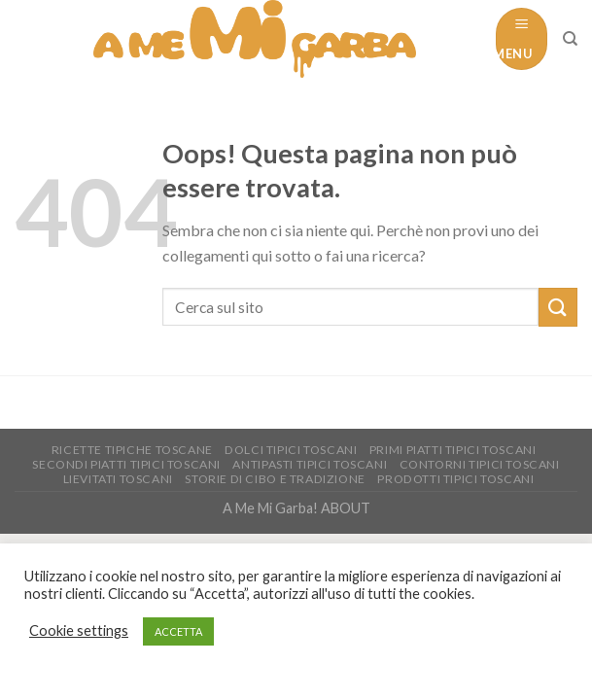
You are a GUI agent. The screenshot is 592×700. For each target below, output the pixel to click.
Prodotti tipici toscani (455, 479)
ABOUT (346, 508)
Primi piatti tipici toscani (453, 450)
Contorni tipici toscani (480, 464)
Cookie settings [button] (79, 630)
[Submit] (558, 307)
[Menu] (522, 38)
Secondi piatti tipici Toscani (126, 464)
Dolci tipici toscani (291, 450)
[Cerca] (570, 39)
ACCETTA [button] (178, 631)
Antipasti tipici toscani (310, 464)
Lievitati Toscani (118, 479)
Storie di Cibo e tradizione (275, 479)
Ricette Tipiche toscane (132, 450)
